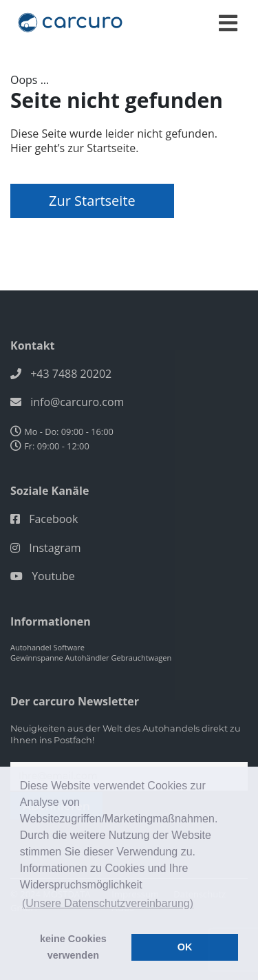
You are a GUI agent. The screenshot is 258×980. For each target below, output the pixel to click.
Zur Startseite (92, 201)
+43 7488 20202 (71, 374)
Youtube (53, 576)
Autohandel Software (47, 647)
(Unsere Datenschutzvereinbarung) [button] (108, 903)
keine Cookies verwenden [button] (73, 947)
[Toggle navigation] (228, 23)
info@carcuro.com (77, 402)
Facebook (53, 519)
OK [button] (185, 947)
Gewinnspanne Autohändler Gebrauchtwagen (91, 658)
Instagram (55, 548)
